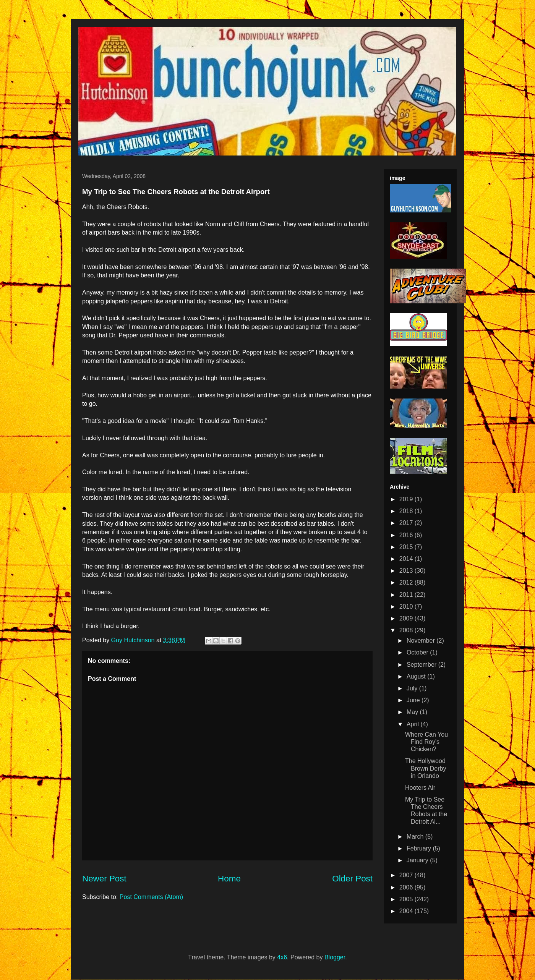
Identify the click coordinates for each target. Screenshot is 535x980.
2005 (407, 899)
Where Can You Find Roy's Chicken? (426, 742)
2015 (407, 547)
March (416, 837)
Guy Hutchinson (134, 640)
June (414, 700)
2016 (407, 535)
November (422, 641)
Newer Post (104, 879)
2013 (407, 571)
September (422, 665)
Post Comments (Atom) (151, 897)
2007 (407, 875)
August (417, 676)
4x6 (282, 957)
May (413, 712)
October (418, 652)
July (413, 688)
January (418, 860)
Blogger (335, 957)
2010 (407, 607)
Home (229, 879)
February (420, 848)
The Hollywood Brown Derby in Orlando (426, 768)
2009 (407, 618)
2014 (407, 559)
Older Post (352, 879)
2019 (407, 499)
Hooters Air (420, 788)
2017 (407, 523)
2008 (407, 630)
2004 (407, 911)
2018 (407, 511)
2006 (407, 887)
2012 (407, 582)
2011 (407, 595)
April (413, 724)
